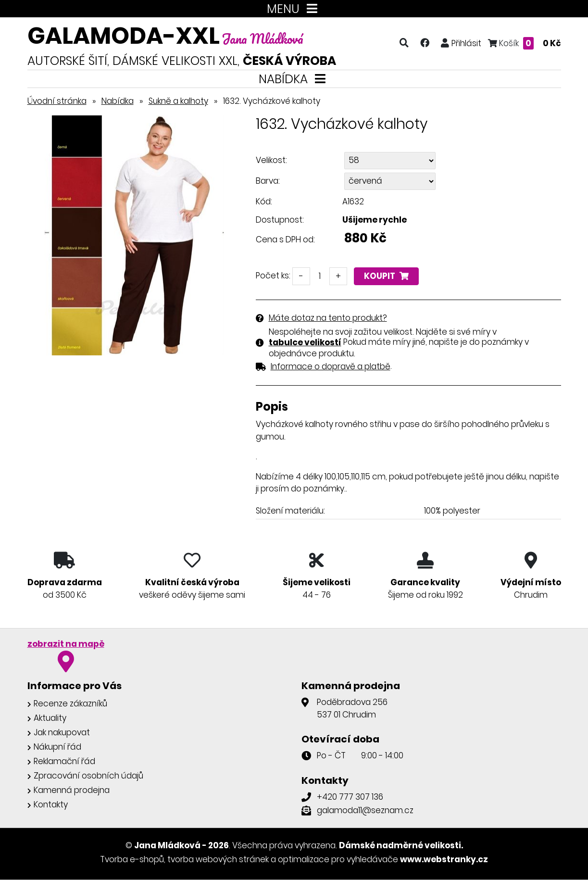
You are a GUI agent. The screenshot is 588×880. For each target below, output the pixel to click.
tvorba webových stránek (218, 859)
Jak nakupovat (62, 732)
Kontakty (51, 805)
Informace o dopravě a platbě (331, 366)
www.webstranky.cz (444, 859)
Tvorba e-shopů (132, 859)
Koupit (386, 276)
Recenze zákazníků (70, 704)
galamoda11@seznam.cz (365, 810)
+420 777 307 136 (350, 797)
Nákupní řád (57, 747)
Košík (525, 43)
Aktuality (50, 718)
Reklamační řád (64, 761)
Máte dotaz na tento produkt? (328, 318)
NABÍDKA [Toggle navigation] (294, 79)
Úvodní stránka (57, 101)
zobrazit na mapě (66, 644)
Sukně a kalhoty (178, 101)
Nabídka (118, 101)
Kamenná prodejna (72, 790)
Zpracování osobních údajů (88, 776)
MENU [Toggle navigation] (294, 9)
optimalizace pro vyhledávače (338, 859)
